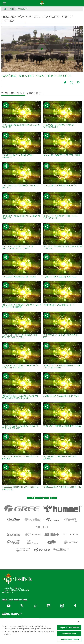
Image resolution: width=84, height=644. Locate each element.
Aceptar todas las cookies (69, 628)
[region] (42, 631)
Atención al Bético (8, 582)
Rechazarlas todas (69, 633)
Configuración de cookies (69, 639)
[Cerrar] (79, 621)
